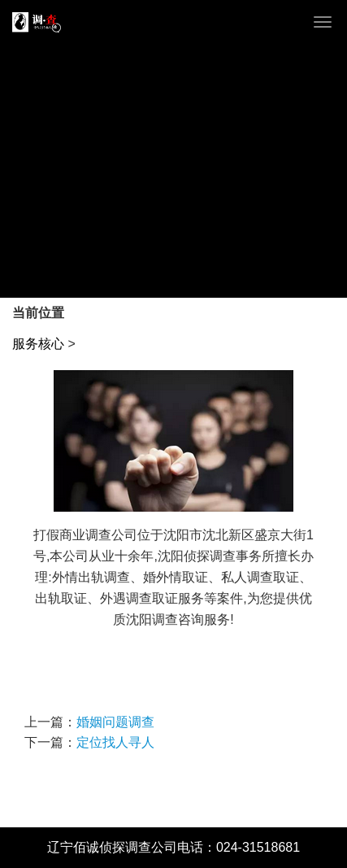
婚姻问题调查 (115, 722)
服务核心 (38, 344)
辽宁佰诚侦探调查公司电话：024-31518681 (173, 847)
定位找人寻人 (115, 742)
